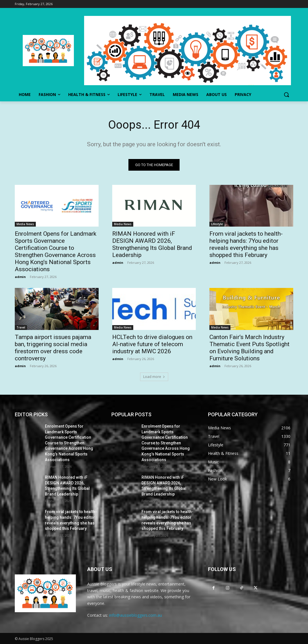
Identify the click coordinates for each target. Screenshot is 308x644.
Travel (21, 327)
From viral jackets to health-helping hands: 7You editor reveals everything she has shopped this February (246, 245)
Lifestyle (217, 224)
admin (20, 277)
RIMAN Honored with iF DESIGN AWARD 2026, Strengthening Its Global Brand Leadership (152, 245)
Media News (25, 224)
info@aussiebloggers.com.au (136, 615)
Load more (154, 377)
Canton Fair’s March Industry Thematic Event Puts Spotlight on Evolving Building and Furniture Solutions (249, 348)
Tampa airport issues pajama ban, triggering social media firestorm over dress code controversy (53, 348)
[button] (286, 95)
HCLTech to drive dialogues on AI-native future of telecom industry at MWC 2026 (152, 344)
